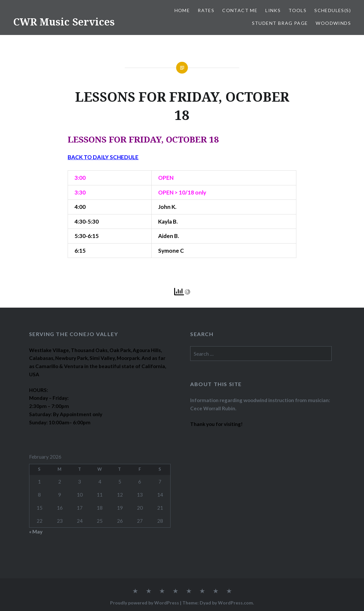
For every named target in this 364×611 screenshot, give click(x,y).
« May (36, 532)
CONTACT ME (240, 10)
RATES (206, 10)
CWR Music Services (64, 22)
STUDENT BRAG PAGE (280, 23)
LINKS (273, 10)
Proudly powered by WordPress (145, 603)
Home (182, 10)
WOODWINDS (333, 23)
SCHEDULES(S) (333, 10)
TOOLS (298, 10)
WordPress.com (235, 603)
